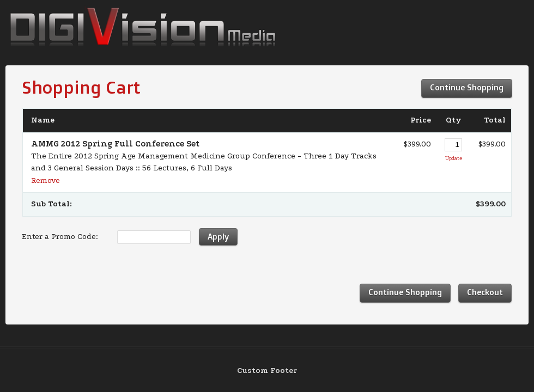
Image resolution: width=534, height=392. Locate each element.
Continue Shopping (467, 87)
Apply (218, 237)
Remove (45, 180)
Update (454, 158)
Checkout (485, 292)
